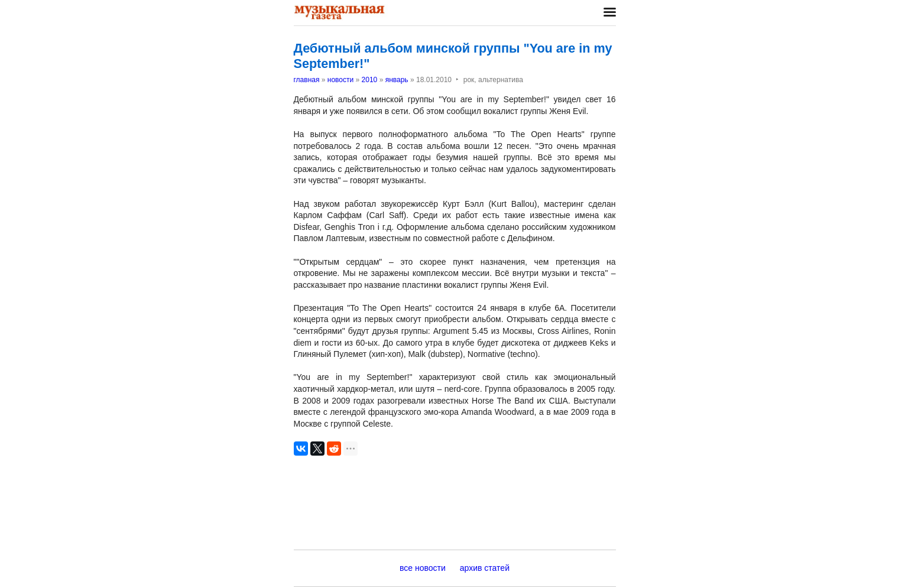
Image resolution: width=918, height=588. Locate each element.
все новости (423, 568)
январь (397, 80)
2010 (370, 80)
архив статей (485, 568)
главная (307, 80)
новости (340, 80)
